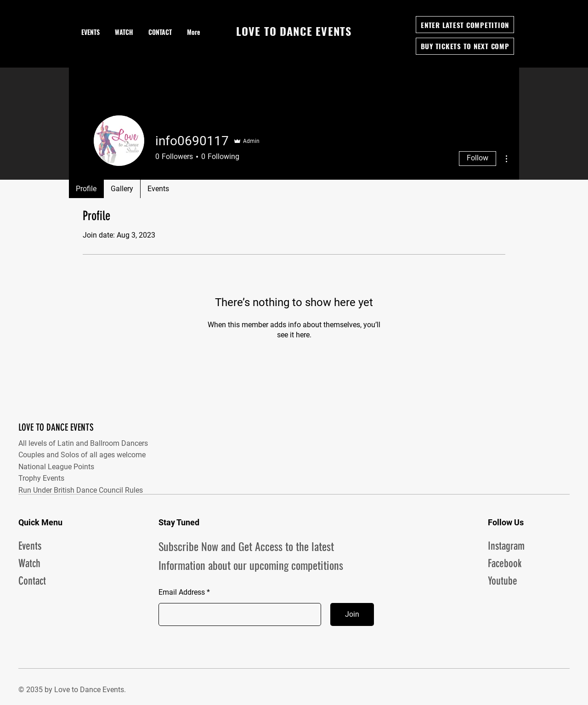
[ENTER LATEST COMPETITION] (465, 25)
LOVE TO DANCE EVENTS (56, 427)
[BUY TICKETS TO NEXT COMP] (465, 46)
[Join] (352, 614)
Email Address (182, 592)
